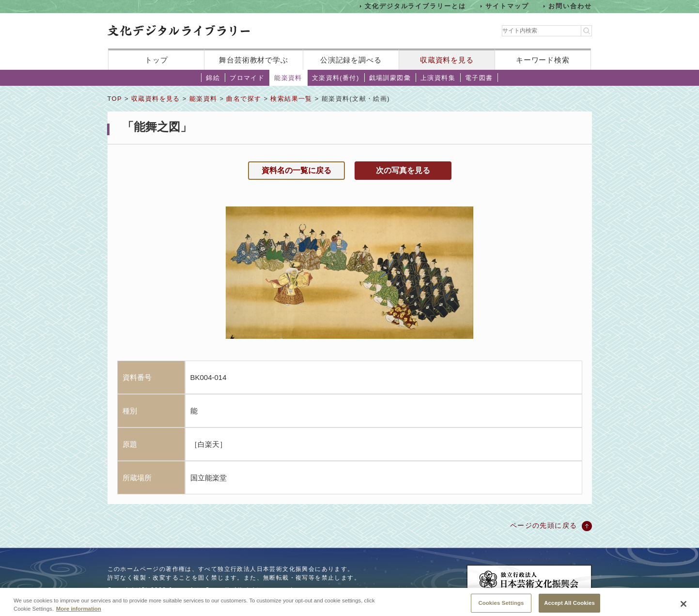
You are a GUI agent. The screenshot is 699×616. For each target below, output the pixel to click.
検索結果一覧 (291, 99)
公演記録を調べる (351, 60)
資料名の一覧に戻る (296, 170)
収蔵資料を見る (447, 60)
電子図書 (479, 78)
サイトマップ (507, 6)
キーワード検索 (543, 60)
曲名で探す (244, 99)
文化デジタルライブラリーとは (415, 6)
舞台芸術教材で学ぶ (254, 60)
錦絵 (213, 78)
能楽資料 (288, 78)
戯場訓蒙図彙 (390, 78)
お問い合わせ (570, 6)
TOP (115, 99)
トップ (156, 60)
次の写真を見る (403, 170)
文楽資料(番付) (336, 78)
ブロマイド (247, 78)
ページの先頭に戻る (544, 525)
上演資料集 (438, 78)
